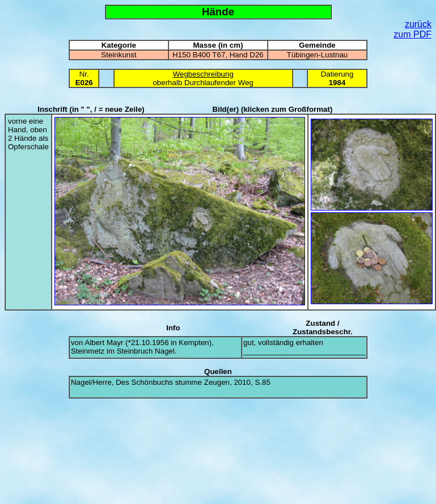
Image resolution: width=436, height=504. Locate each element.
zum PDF (412, 34)
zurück (418, 24)
